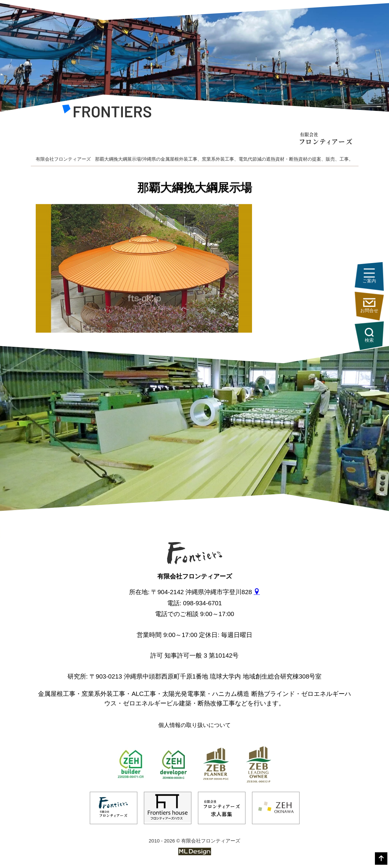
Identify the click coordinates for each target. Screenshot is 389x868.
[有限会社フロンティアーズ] (107, 113)
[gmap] (257, 592)
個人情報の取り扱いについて (194, 725)
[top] (381, 859)
